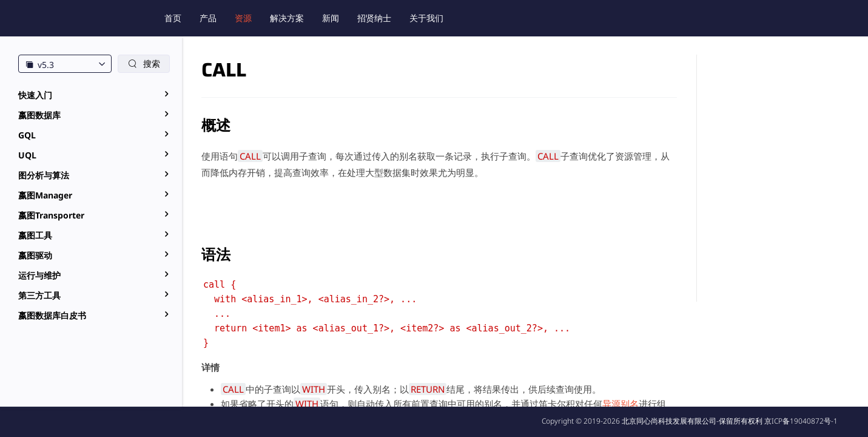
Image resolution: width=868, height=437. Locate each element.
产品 (208, 18)
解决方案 (287, 18)
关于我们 (426, 18)
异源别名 (621, 404)
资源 (243, 18)
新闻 (331, 18)
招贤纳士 (374, 18)
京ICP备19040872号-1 (801, 421)
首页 (173, 18)
